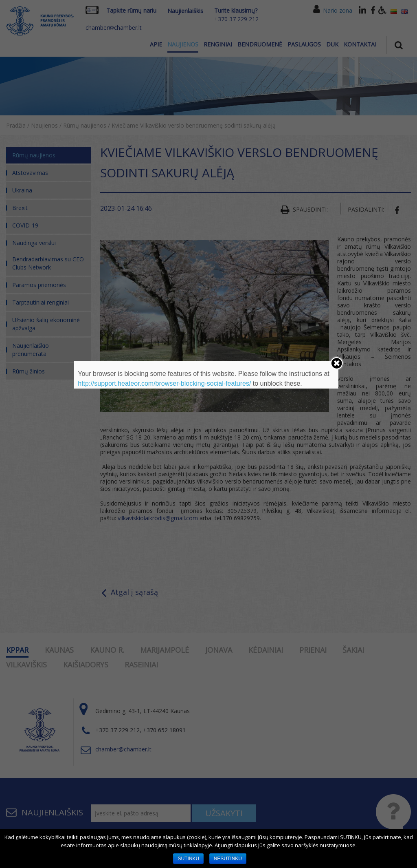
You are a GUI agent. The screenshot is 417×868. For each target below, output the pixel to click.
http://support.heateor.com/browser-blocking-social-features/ (164, 383)
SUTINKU (188, 859)
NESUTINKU (228, 859)
